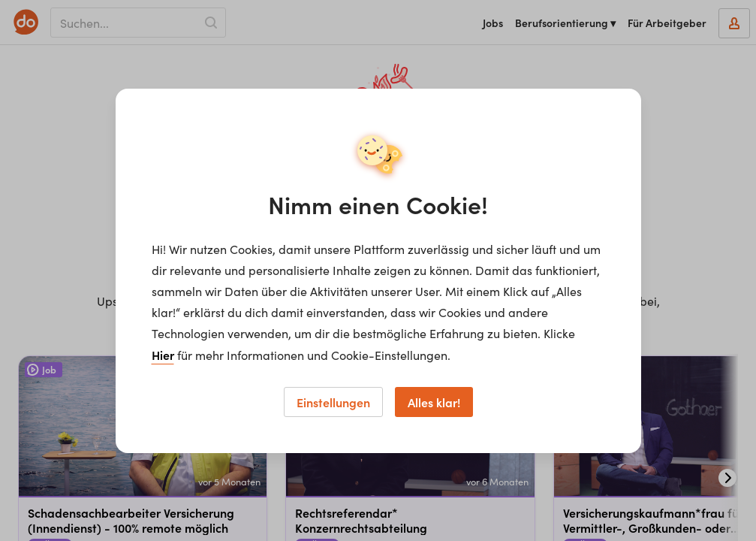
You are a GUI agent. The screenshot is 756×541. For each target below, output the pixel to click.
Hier (163, 355)
